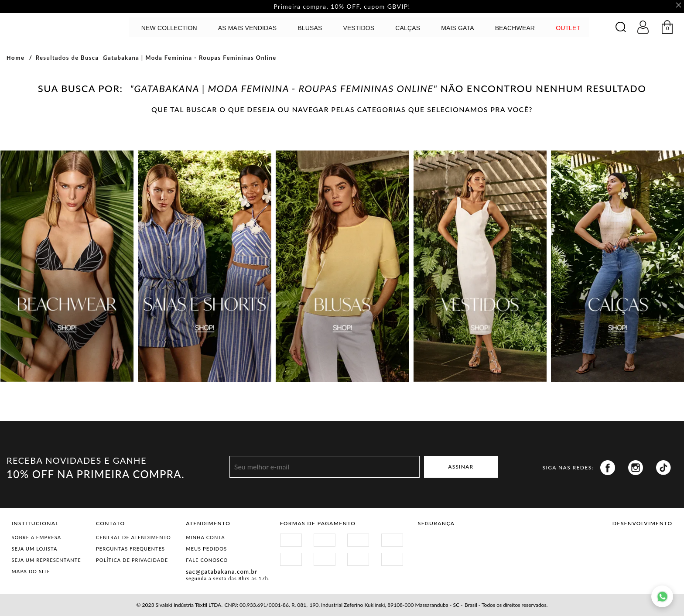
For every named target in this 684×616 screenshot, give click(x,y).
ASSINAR (461, 467)
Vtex (628, 546)
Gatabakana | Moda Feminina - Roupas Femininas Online (190, 58)
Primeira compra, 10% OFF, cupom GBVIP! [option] (342, 7)
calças (408, 28)
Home (16, 58)
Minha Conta (205, 537)
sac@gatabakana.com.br (222, 572)
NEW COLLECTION (169, 28)
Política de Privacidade (132, 560)
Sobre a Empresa (37, 537)
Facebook (608, 468)
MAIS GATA (457, 28)
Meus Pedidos (206, 549)
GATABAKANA (55, 27)
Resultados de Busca (67, 58)
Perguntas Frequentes (130, 549)
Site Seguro (439, 542)
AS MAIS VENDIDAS (248, 28)
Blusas (310, 28)
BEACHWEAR (515, 28)
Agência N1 (658, 546)
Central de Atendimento (133, 537)
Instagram (636, 468)
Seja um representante (46, 560)
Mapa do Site (31, 571)
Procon (504, 542)
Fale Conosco (207, 560)
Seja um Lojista (35, 549)
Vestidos (359, 28)
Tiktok (663, 468)
